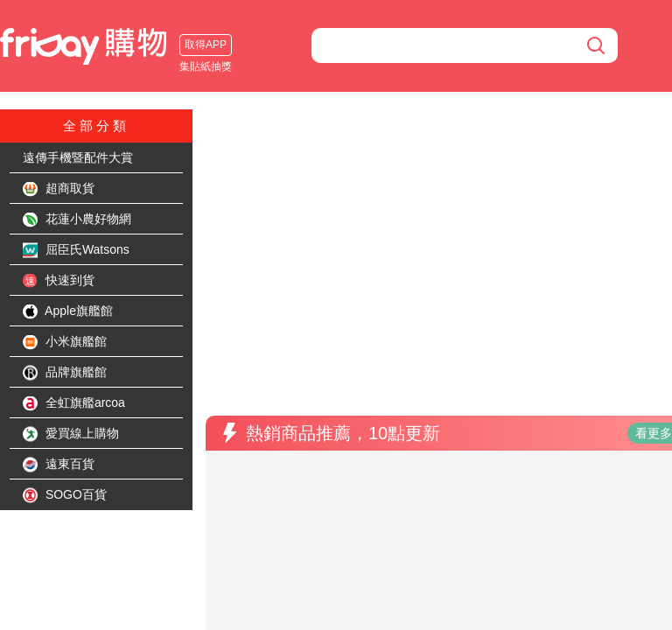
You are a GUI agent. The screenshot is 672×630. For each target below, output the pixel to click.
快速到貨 (59, 281)
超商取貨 (59, 189)
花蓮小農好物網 (77, 220)
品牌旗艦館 (65, 373)
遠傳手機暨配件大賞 (78, 157)
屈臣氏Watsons (76, 250)
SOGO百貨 (65, 495)
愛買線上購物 (71, 434)
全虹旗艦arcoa (74, 403)
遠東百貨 (59, 465)
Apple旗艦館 (68, 311)
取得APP (39, 45)
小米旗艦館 (65, 342)
